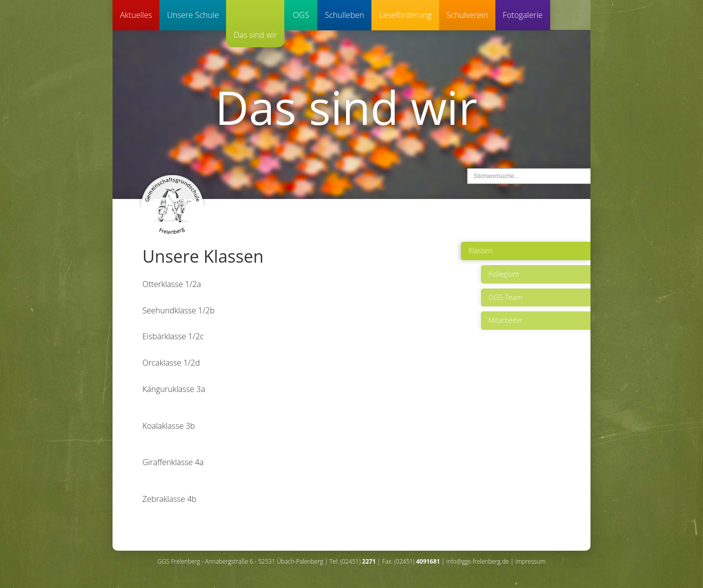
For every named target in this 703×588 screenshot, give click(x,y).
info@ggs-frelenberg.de (477, 561)
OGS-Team (505, 297)
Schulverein (467, 15)
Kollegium (504, 274)
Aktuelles (136, 15)
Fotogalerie (523, 15)
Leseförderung (405, 15)
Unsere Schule (193, 15)
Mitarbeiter (506, 320)
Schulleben (344, 15)
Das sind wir (255, 35)
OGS (301, 15)
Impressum (530, 561)
